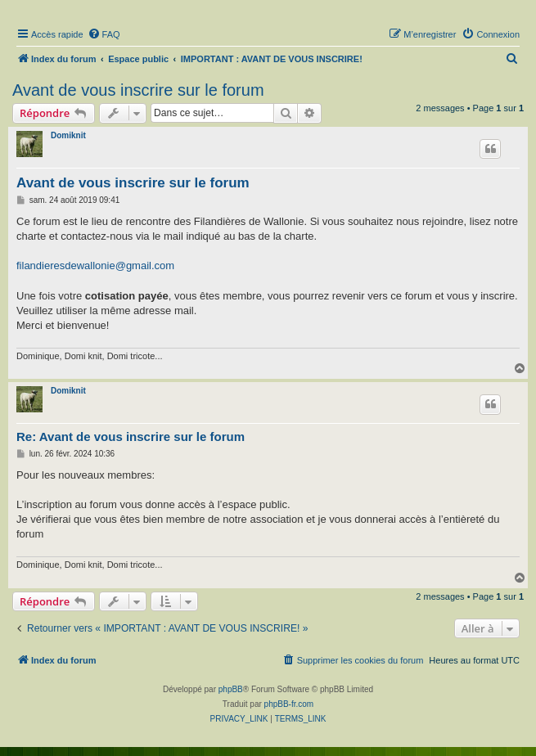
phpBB (231, 689)
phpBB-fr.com (289, 704)
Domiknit (68, 135)
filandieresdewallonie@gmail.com (95, 265)
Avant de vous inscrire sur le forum (138, 90)
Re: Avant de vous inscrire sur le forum (131, 436)
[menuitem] (104, 34)
